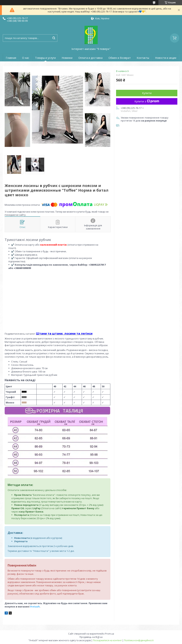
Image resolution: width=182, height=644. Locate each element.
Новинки (67, 58)
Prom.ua (110, 634)
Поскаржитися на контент (107, 640)
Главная (11, 58)
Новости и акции (166, 58)
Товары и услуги (45, 58)
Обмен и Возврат (120, 58)
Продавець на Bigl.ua (91, 637)
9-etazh (35, 607)
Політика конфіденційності (139, 640)
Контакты (143, 58)
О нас (26, 58)
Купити (147, 93)
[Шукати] (54, 38)
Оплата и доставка (90, 58)
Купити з (147, 101)
